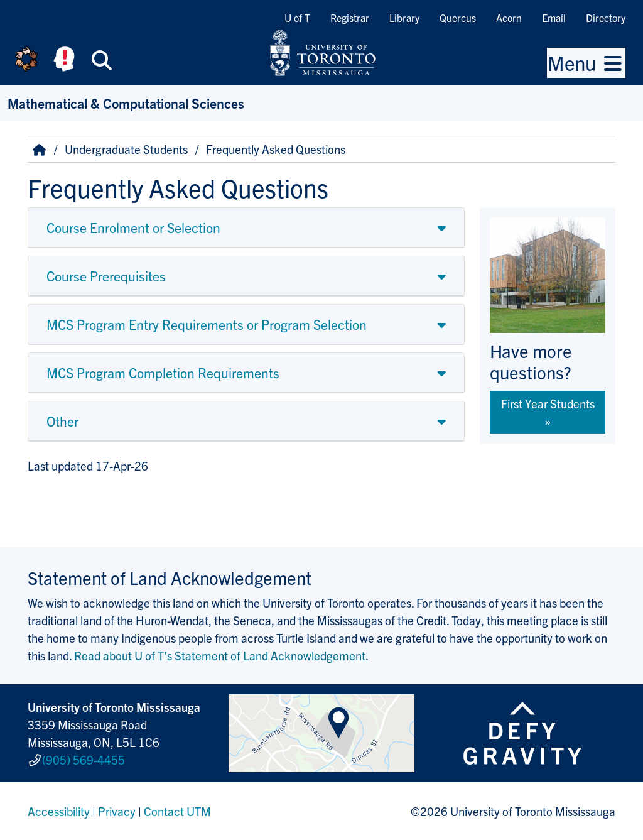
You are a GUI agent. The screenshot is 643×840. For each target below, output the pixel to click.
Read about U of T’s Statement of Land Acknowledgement (220, 655)
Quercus (458, 18)
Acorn (509, 18)
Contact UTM (177, 811)
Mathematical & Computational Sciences (126, 103)
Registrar (350, 18)
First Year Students (548, 403)
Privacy (117, 811)
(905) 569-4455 (84, 760)
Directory (606, 18)
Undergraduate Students (126, 149)
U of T (297, 18)
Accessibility (59, 811)
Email (554, 18)
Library (404, 18)
